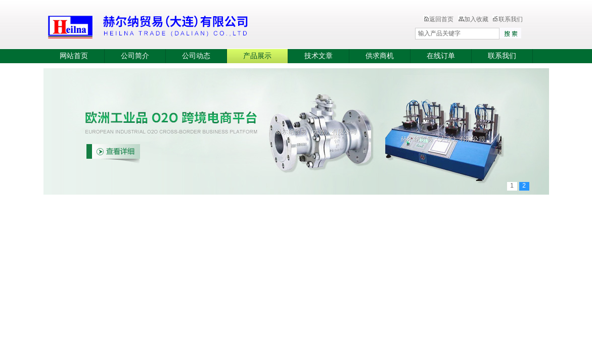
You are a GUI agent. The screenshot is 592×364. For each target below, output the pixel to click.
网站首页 (74, 56)
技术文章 (318, 56)
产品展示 (257, 56)
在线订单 (441, 56)
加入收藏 (473, 19)
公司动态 (196, 56)
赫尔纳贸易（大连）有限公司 (208, 25)
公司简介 (135, 56)
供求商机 (380, 56)
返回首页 (438, 19)
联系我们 (508, 19)
